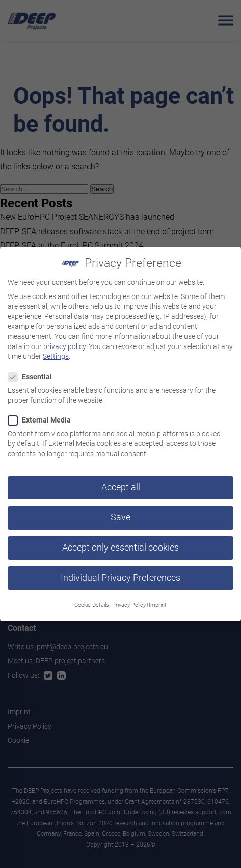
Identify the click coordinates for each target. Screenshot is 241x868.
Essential (33, 370)
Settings (56, 350)
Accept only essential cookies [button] (120, 541)
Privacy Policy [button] (129, 599)
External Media (43, 414)
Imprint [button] (158, 599)
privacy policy (64, 340)
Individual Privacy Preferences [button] (120, 572)
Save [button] (120, 511)
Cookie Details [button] (92, 599)
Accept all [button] (121, 481)
